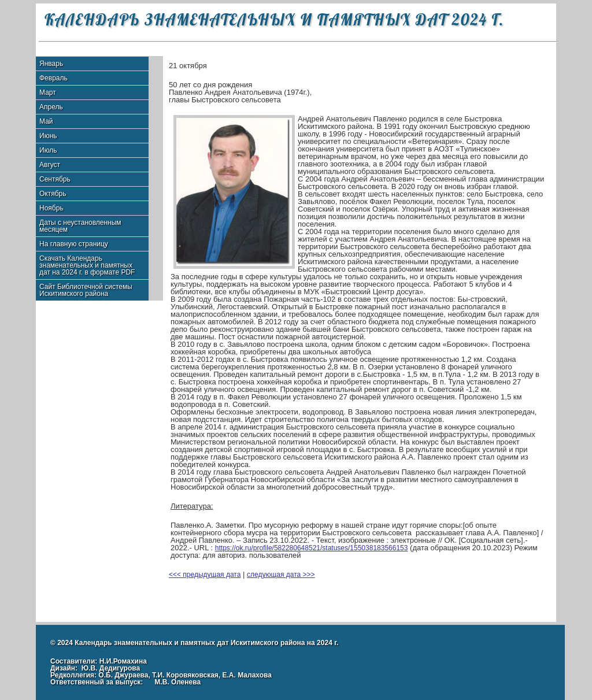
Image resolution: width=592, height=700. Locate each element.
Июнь (48, 136)
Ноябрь (51, 208)
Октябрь (53, 194)
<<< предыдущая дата (205, 575)
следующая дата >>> (281, 575)
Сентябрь (55, 179)
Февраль (53, 78)
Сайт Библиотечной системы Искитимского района (86, 290)
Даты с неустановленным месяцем (80, 226)
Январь (51, 64)
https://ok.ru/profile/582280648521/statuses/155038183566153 (312, 548)
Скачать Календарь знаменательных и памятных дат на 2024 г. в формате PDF (87, 265)
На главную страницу (74, 244)
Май (46, 121)
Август (50, 165)
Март (48, 92)
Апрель (51, 107)
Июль (48, 150)
